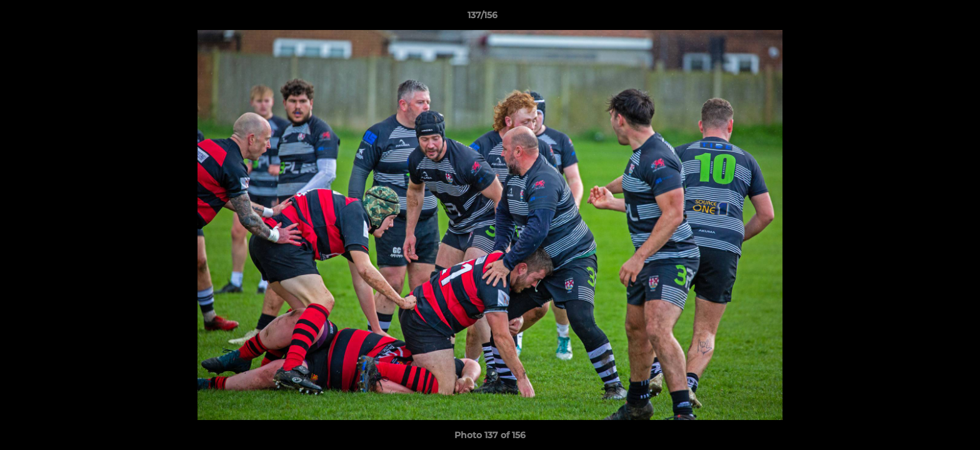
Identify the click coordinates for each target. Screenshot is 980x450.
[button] (927, 18)
